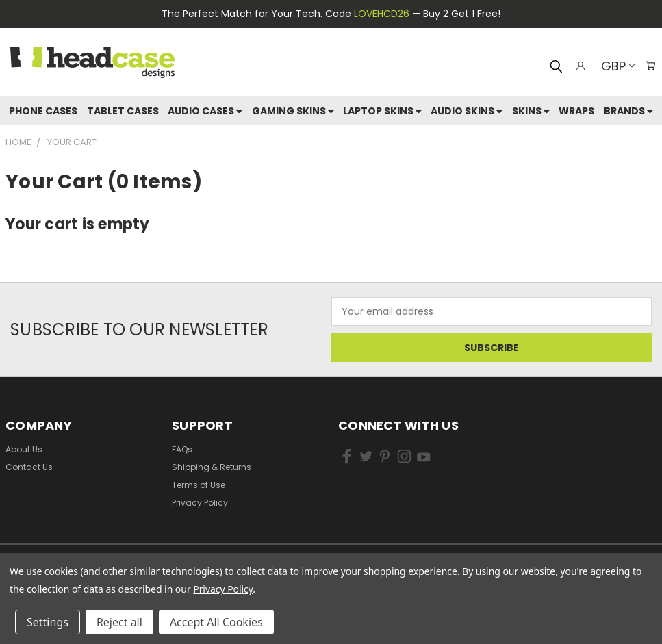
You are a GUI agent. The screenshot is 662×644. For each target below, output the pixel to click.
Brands (628, 111)
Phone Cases (43, 111)
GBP (614, 66)
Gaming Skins (293, 111)
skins (531, 111)
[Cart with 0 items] (648, 66)
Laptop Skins (382, 111)
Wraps (576, 111)
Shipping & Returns (212, 467)
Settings (48, 622)
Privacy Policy (200, 503)
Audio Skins (467, 111)
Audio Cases (205, 111)
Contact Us (29, 467)
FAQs (182, 449)
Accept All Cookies (216, 622)
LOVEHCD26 (382, 14)
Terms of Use (199, 485)
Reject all (119, 622)
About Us (24, 449)
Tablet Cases (123, 111)
